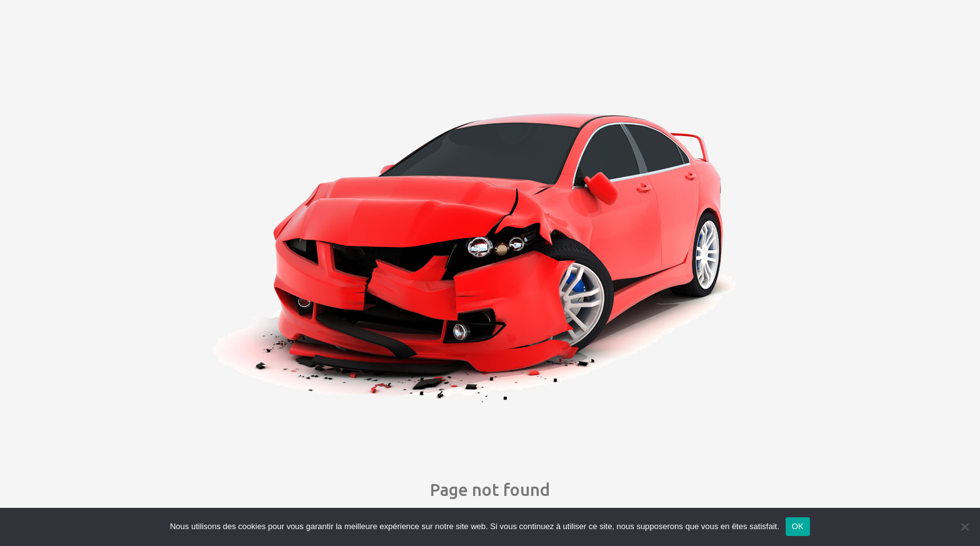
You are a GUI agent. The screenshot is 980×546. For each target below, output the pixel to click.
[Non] (964, 527)
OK (798, 526)
